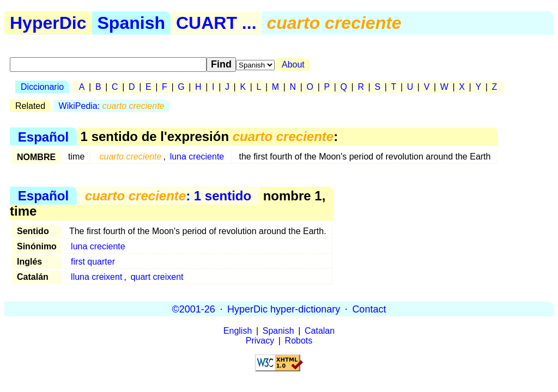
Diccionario (42, 87)
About (293, 65)
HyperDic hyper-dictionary (284, 309)
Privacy (260, 341)
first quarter (93, 262)
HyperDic (48, 23)
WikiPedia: (112, 106)
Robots (299, 341)
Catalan (320, 331)
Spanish (131, 23)
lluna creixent (96, 277)
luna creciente (197, 157)
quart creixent (157, 277)
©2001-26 (194, 309)
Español (43, 136)
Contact (369, 309)
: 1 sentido (168, 196)
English (238, 331)
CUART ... (216, 23)
